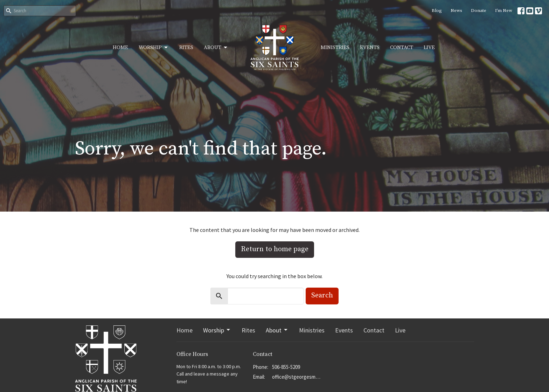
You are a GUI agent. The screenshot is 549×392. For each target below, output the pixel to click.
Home (120, 47)
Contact (402, 47)
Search (322, 295)
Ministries (335, 47)
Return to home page (275, 249)
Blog (437, 11)
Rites (186, 47)
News (456, 11)
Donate (479, 11)
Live (429, 47)
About (216, 48)
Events (370, 47)
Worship (154, 48)
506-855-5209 (286, 367)
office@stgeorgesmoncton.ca (297, 377)
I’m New (504, 11)
